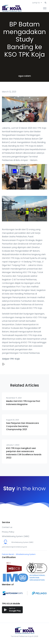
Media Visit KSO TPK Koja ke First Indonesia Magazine (23, 403)
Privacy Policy (8, 532)
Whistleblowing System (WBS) (16, 536)
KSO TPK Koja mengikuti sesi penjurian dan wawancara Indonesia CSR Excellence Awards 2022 (24, 453)
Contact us (7, 527)
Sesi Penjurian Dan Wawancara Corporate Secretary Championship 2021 (22, 426)
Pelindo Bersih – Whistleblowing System (19, 554)
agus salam (25, 76)
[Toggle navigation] (45, 8)
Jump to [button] (36, 3)
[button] (45, 3)
